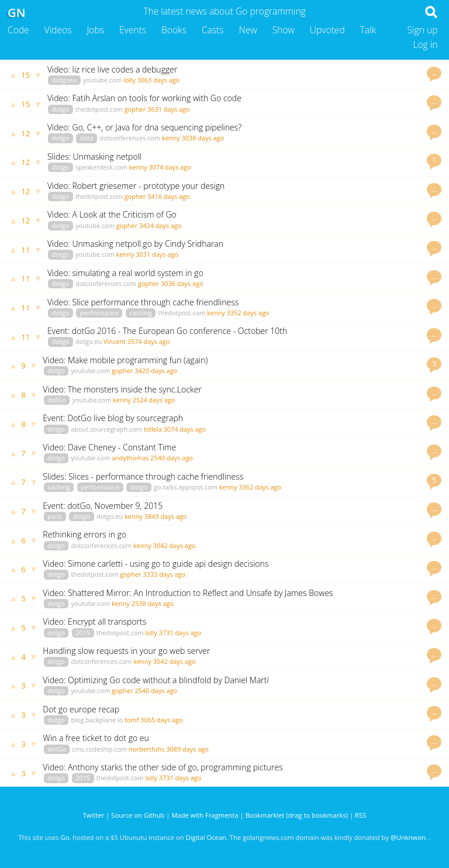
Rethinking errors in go (84, 534)
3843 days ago (166, 516)
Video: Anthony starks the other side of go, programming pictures (163, 767)
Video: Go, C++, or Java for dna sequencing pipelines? (144, 127)
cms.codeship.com (99, 749)
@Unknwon (408, 837)
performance (99, 313)
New (248, 30)
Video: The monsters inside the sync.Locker (122, 389)
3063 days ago (159, 80)
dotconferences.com (130, 138)
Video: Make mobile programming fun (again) (125, 360)
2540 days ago (172, 458)
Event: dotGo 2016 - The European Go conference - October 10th (167, 331)
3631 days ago (169, 109)
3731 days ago (180, 633)
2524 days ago (154, 400)
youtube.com (103, 80)
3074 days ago (170, 167)
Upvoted (327, 30)
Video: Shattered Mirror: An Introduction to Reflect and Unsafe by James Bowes (188, 593)
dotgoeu (64, 80)
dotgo (61, 109)
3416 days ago (169, 196)
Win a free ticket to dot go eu (96, 738)
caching (141, 313)
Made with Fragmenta (205, 815)
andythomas (130, 458)
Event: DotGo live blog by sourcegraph (113, 418)
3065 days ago (162, 720)
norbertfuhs (146, 749)
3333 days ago (164, 574)
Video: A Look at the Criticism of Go (112, 214)
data (87, 138)
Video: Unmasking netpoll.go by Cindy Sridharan (135, 244)
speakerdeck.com (101, 167)
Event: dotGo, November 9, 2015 (103, 506)
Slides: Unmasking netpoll (94, 156)
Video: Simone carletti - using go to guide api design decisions (156, 564)
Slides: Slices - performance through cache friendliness (143, 476)
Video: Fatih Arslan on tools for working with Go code (144, 98)
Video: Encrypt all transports (94, 621)
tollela (153, 429)
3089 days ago (187, 749)
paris (55, 516)
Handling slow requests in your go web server (126, 651)
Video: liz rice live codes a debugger (112, 69)
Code (18, 30)
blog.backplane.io (97, 720)
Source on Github (138, 815)
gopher (135, 109)
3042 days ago (175, 545)
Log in (425, 44)
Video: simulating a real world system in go (125, 273)
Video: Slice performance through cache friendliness (143, 302)
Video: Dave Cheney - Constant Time (109, 447)
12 (25, 133)
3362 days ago (260, 487)
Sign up (423, 30)
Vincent (115, 341)
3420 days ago (156, 371)
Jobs (95, 30)
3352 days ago (248, 313)
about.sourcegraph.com (106, 429)
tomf (132, 720)
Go (65, 837)
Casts (213, 30)
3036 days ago (182, 283)
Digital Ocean (206, 837)
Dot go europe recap (81, 709)
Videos (58, 30)
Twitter (94, 815)
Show (284, 30)
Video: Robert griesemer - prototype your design (136, 186)
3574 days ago (149, 341)
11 (25, 250)
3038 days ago (203, 138)
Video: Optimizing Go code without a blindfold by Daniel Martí (156, 680)
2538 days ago (153, 603)
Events (133, 30)
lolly (129, 80)
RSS (360, 815)
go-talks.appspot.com (186, 487)
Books (174, 30)
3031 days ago (157, 254)
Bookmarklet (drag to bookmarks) (297, 815)
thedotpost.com (99, 109)
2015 (83, 633)
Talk (368, 30)
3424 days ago (160, 225)
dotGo (57, 400)
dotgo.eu (89, 341)
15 (25, 75)
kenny (171, 138)
